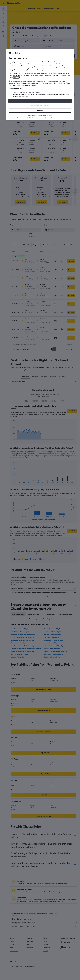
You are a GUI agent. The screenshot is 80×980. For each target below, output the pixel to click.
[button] (40, 101)
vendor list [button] (16, 77)
